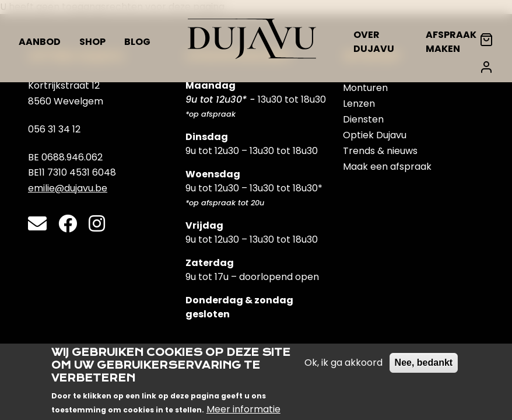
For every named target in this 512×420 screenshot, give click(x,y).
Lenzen (359, 104)
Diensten (363, 119)
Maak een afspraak (387, 167)
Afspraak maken (451, 42)
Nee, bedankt (424, 369)
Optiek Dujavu (375, 135)
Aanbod (40, 42)
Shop (92, 42)
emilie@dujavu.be (68, 188)
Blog (137, 42)
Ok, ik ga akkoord (343, 369)
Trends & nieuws (380, 151)
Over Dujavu (374, 42)
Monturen (365, 88)
